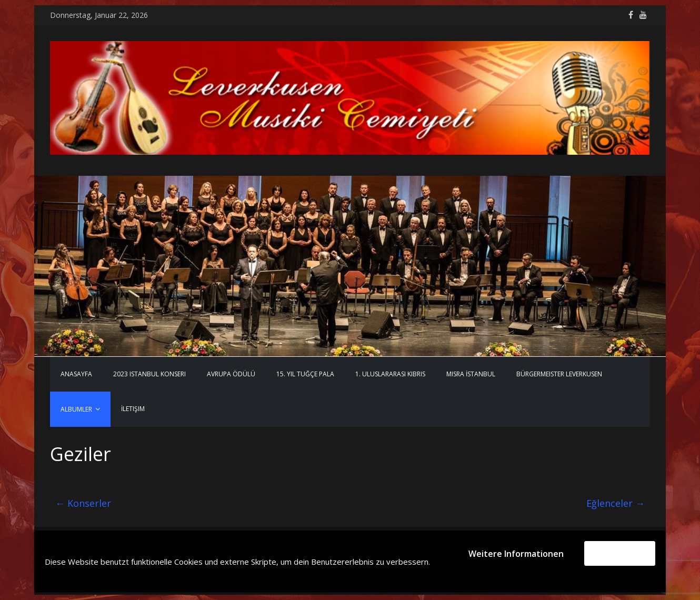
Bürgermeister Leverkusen (559, 374)
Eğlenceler (616, 503)
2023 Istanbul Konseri (149, 374)
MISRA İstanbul (471, 374)
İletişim (133, 409)
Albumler (76, 409)
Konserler (83, 503)
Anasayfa (76, 374)
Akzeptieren (620, 553)
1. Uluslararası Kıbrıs (390, 374)
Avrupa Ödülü (231, 374)
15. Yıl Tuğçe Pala (305, 374)
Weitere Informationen (516, 554)
